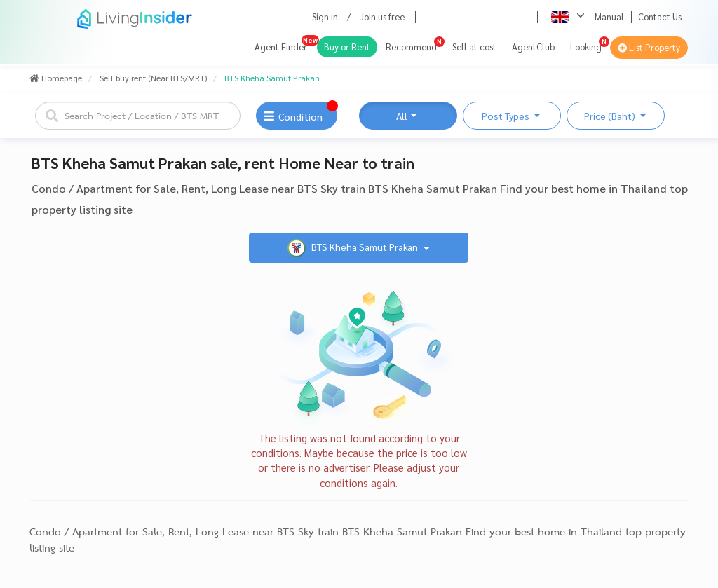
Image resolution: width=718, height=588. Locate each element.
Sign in (325, 16)
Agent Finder (281, 47)
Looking (586, 47)
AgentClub (533, 47)
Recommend (411, 47)
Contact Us (660, 16)
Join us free (382, 16)
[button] (494, 17)
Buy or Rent (347, 47)
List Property (649, 47)
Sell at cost (474, 47)
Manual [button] (609, 16)
